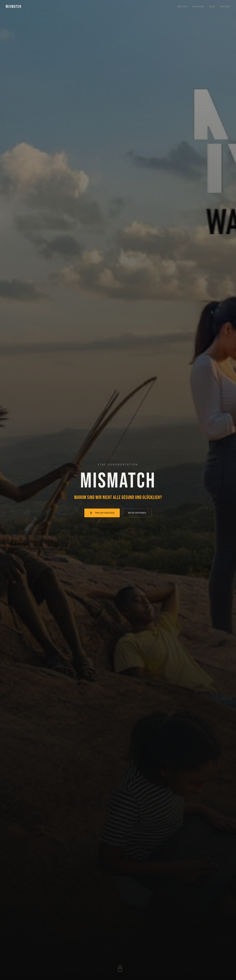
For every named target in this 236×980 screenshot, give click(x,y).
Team (212, 7)
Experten (198, 7)
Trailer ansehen (102, 513)
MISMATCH (14, 7)
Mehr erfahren (137, 513)
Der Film (182, 7)
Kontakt (225, 7)
